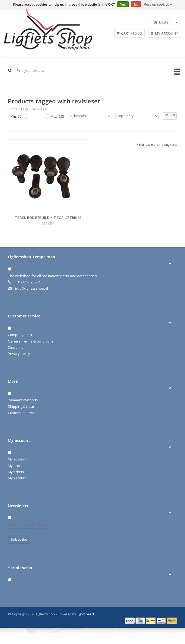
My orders (16, 466)
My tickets (16, 472)
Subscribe (19, 539)
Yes (123, 5)
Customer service (22, 413)
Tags (24, 109)
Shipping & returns (23, 406)
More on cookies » (158, 5)
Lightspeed (85, 614)
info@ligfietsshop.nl (32, 288)
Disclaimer (16, 347)
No (136, 5)
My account (165, 33)
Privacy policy (19, 354)
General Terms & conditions (31, 341)
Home (13, 109)
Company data (20, 335)
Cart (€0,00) (130, 33)
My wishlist (17, 478)
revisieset (39, 109)
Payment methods (23, 400)
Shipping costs (167, 145)
